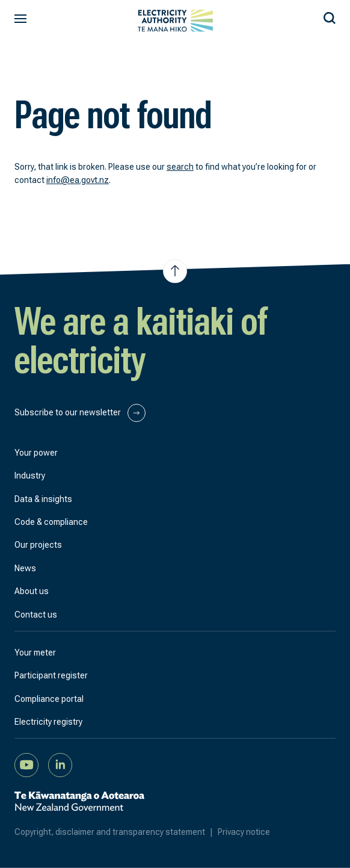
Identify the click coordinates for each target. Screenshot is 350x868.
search (180, 167)
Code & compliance (51, 522)
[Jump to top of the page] (175, 271)
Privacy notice (244, 832)
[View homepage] (175, 21)
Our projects (38, 545)
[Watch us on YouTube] (26, 764)
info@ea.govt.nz (78, 180)
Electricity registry (48, 722)
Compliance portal (49, 699)
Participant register (51, 675)
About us (32, 591)
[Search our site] (330, 16)
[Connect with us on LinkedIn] (60, 764)
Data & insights (43, 499)
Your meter (35, 653)
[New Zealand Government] (79, 808)
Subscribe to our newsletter (80, 413)
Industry (30, 476)
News (25, 568)
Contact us (36, 615)
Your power (36, 453)
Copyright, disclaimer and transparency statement (116, 832)
